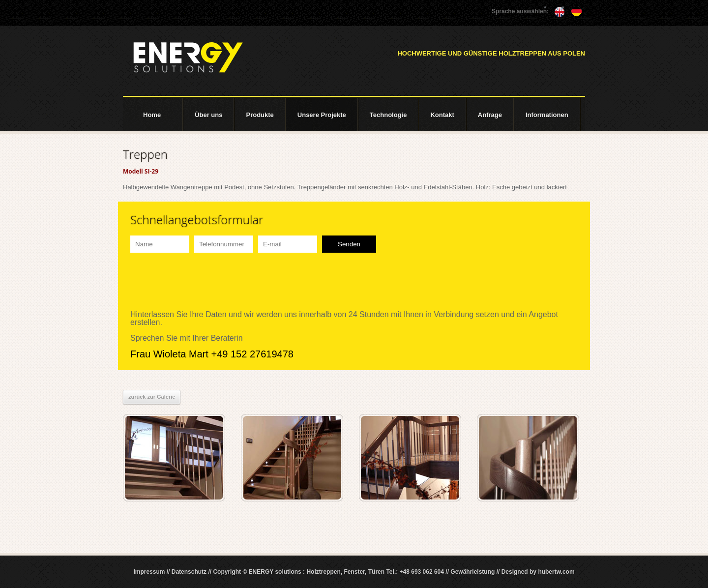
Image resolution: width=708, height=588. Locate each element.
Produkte (260, 115)
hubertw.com (556, 572)
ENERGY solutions (188, 58)
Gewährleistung (472, 572)
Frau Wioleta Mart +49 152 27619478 (212, 354)
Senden (349, 244)
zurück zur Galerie (152, 397)
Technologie (388, 115)
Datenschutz (189, 572)
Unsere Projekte (322, 115)
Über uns (208, 115)
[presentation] (205, 282)
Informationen (547, 115)
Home (152, 115)
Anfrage (490, 115)
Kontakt (442, 115)
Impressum (149, 572)
